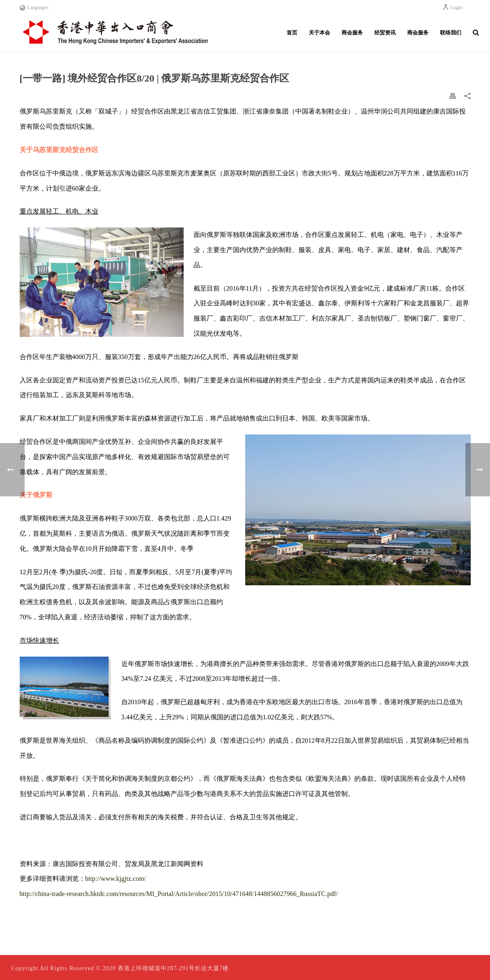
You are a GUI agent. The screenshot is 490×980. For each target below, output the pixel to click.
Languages (34, 7)
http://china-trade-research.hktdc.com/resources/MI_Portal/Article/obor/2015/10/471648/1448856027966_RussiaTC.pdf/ (179, 894)
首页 (292, 33)
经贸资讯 (385, 33)
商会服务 (352, 33)
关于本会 (319, 33)
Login (452, 7)
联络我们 (451, 33)
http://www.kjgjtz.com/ (116, 879)
